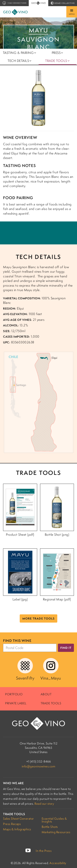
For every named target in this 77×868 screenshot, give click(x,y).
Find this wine (17, 641)
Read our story (44, 804)
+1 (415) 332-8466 (39, 761)
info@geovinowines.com (39, 766)
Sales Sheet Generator (18, 819)
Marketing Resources (56, 832)
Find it (66, 648)
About (46, 694)
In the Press (44, 851)
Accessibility (58, 863)
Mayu (38, 30)
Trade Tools (51, 703)
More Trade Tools (38, 618)
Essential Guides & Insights (54, 820)
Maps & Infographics (17, 829)
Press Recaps (12, 824)
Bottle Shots (50, 827)
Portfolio (14, 694)
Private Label (16, 703)
